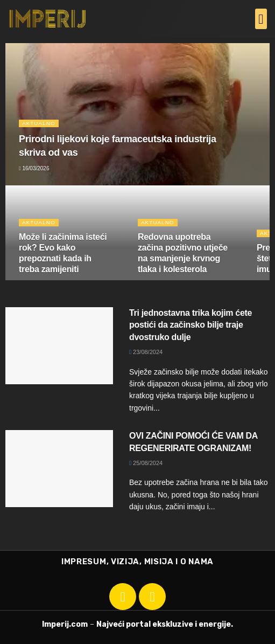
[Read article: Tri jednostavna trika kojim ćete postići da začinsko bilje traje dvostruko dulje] (59, 346)
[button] (261, 19)
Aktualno (39, 123)
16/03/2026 (34, 168)
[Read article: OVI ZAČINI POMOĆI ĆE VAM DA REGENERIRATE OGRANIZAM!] (59, 469)
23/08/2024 (146, 352)
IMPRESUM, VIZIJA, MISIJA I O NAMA (137, 562)
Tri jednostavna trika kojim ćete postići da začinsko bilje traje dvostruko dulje (191, 325)
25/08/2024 (146, 463)
